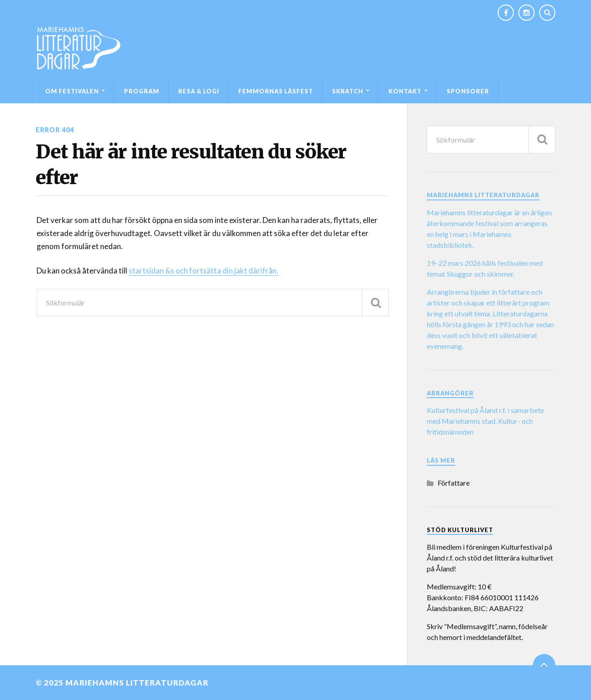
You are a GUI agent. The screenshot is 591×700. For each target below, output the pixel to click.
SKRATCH (348, 91)
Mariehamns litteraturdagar (137, 683)
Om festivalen (72, 91)
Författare (454, 483)
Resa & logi (199, 91)
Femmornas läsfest (276, 91)
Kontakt (405, 91)
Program (142, 91)
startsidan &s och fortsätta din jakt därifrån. (203, 271)
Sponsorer (468, 91)
